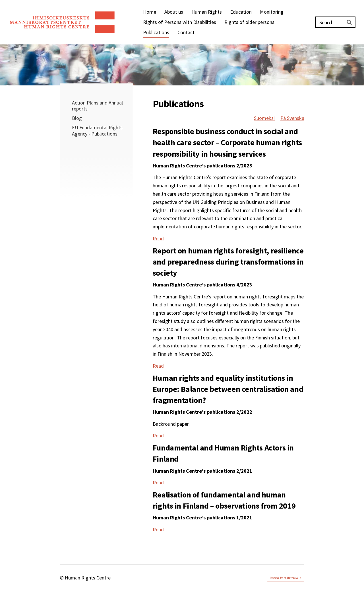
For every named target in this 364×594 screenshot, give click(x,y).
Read (158, 238)
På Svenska (292, 118)
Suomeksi (264, 118)
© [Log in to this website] (62, 578)
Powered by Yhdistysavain (286, 578)
